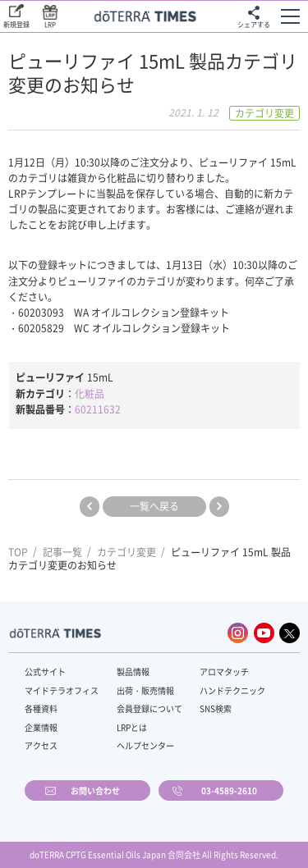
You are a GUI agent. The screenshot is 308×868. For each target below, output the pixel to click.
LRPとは (132, 727)
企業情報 (41, 727)
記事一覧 (62, 552)
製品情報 (133, 672)
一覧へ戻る (154, 506)
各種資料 (41, 708)
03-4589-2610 (229, 790)
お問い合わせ (95, 790)
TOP (18, 552)
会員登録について (149, 708)
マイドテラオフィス (62, 690)
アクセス (41, 745)
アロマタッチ (224, 672)
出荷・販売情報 (145, 690)
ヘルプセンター (145, 745)
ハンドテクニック (232, 690)
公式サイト (45, 672)
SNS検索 (216, 708)
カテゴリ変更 (126, 552)
